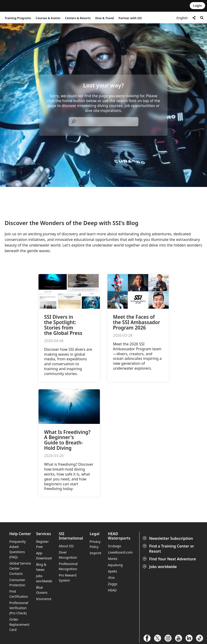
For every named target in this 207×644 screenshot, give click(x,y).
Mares (113, 559)
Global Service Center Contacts (20, 568)
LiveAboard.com (120, 552)
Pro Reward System (68, 578)
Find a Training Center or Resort (169, 549)
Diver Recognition (68, 555)
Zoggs (112, 584)
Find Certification (19, 594)
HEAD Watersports (119, 536)
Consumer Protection (17, 582)
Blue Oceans (42, 590)
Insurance (44, 599)
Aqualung (115, 565)
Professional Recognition (68, 566)
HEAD (112, 590)
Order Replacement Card (19, 624)
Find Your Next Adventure (170, 559)
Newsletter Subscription (168, 538)
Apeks (112, 571)
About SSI (66, 546)
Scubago (114, 546)
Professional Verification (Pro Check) (19, 608)
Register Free (42, 544)
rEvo (111, 578)
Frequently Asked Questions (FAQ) (18, 549)
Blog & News (41, 567)
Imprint (95, 553)
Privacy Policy (95, 544)
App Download (44, 556)
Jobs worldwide (160, 567)
